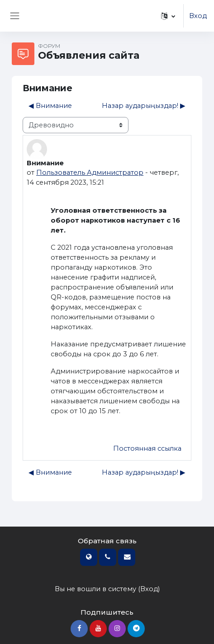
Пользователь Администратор (90, 173)
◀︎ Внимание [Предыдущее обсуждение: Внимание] (50, 106)
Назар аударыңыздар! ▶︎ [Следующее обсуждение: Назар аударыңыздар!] (144, 106)
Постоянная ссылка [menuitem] (147, 448)
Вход (198, 16)
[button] (168, 16)
